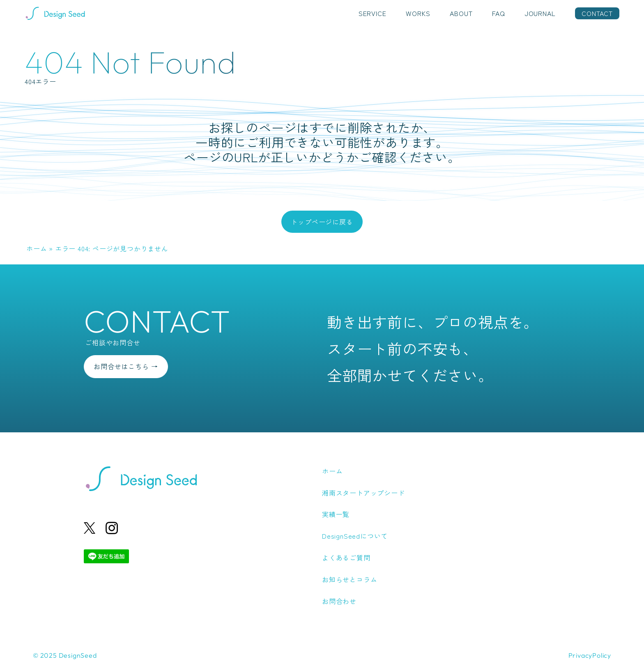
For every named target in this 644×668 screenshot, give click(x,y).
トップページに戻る (322, 222)
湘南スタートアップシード (363, 493)
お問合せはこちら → (126, 366)
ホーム (37, 248)
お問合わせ (339, 601)
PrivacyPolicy (590, 655)
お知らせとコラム (350, 579)
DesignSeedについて (355, 536)
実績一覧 (336, 514)
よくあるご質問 (346, 558)
